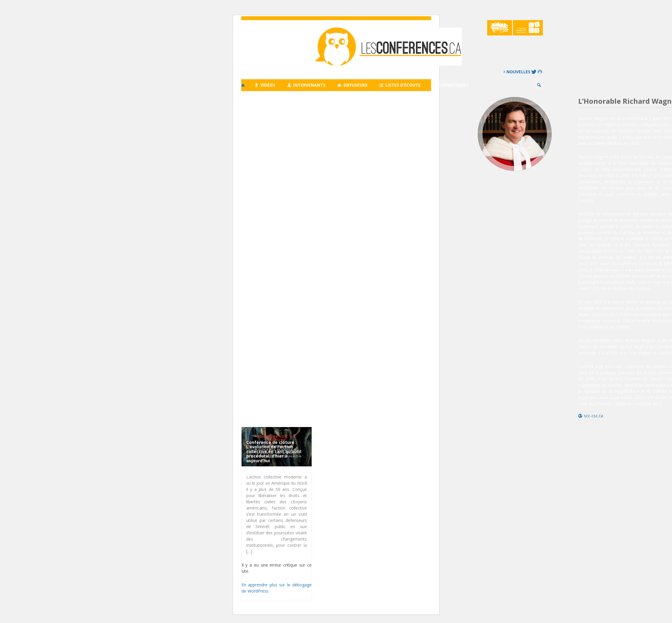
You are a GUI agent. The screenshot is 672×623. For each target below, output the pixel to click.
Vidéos (265, 85)
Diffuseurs (352, 85)
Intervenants (306, 85)
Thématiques (451, 85)
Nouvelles (518, 72)
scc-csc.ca (594, 416)
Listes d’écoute (400, 85)
